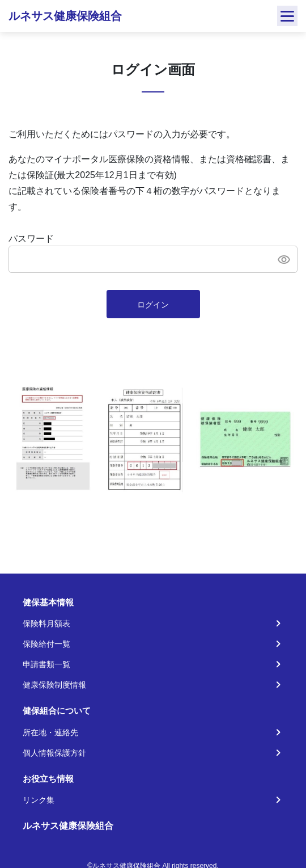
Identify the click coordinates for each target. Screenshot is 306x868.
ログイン (153, 305)
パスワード (31, 239)
